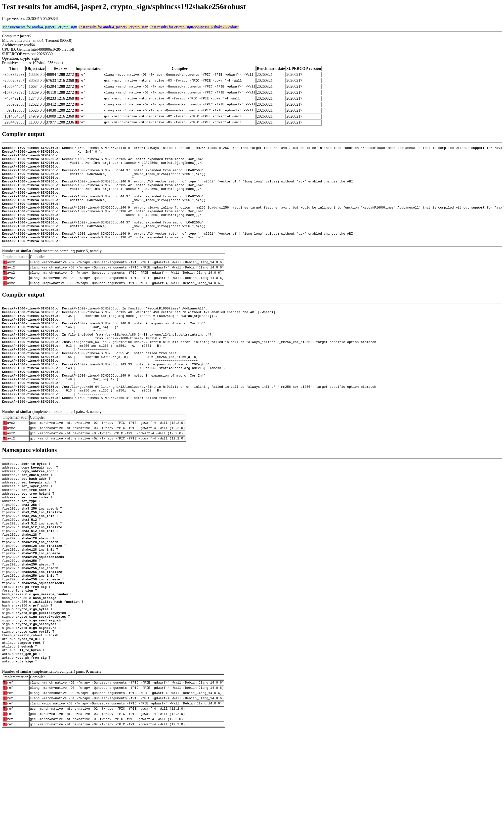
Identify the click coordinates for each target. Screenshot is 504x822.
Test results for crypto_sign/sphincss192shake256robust (194, 27)
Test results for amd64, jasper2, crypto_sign (113, 27)
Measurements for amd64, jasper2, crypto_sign (40, 27)
